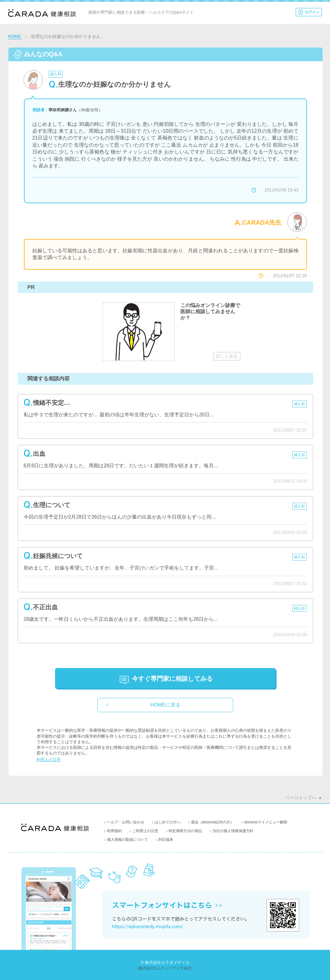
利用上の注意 (49, 760)
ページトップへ (301, 798)
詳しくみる (227, 356)
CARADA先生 (262, 222)
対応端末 (166, 840)
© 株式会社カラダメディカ (165, 962)
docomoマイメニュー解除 (266, 822)
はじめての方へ (168, 822)
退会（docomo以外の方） (213, 822)
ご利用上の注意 (145, 831)
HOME (15, 36)
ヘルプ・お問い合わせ (126, 822)
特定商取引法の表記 (185, 831)
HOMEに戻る (165, 705)
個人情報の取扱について (128, 840)
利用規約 (114, 831)
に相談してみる (172, 679)
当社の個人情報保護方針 (233, 831)
